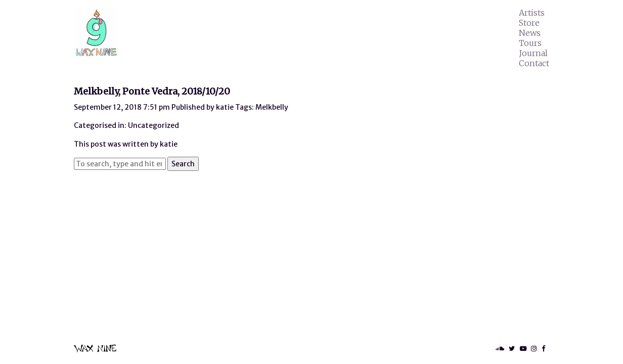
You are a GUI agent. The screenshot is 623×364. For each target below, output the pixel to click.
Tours (530, 43)
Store (529, 23)
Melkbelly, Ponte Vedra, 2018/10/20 (152, 91)
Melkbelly (272, 107)
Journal (533, 53)
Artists (532, 13)
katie (225, 107)
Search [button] (183, 164)
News (530, 33)
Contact (534, 63)
